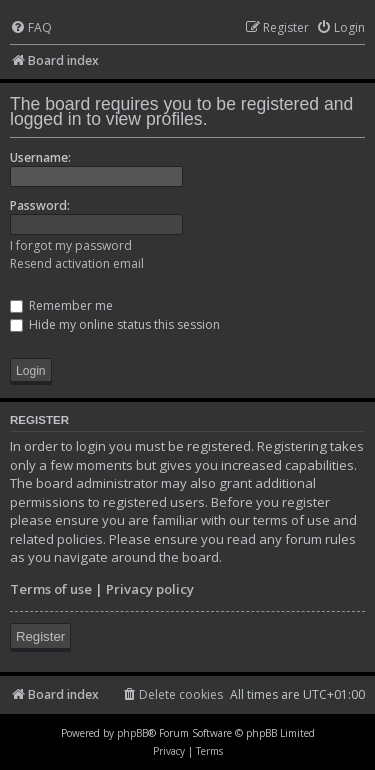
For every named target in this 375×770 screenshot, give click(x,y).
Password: (40, 205)
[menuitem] (31, 28)
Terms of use (51, 589)
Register (40, 636)
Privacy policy (150, 589)
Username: (40, 157)
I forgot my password (71, 245)
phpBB (132, 733)
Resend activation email (77, 263)
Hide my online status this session (115, 324)
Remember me (61, 305)
